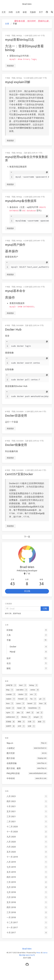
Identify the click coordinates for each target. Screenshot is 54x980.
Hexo (39, 953)
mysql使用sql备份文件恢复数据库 (26, 158)
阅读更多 (10, 66)
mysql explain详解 (18, 82)
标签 (25, 12)
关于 (41, 12)
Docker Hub (15, 328)
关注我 (27, 591)
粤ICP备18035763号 (27, 955)
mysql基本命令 (16, 290)
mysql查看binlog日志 (20, 40)
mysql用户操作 (15, 244)
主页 (4, 12)
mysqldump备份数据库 (21, 201)
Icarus (45, 953)
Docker (21, 325)
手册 (13, 36)
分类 (18, 12)
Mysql (19, 36)
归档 (11, 12)
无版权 (33, 12)
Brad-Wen (27, 4)
